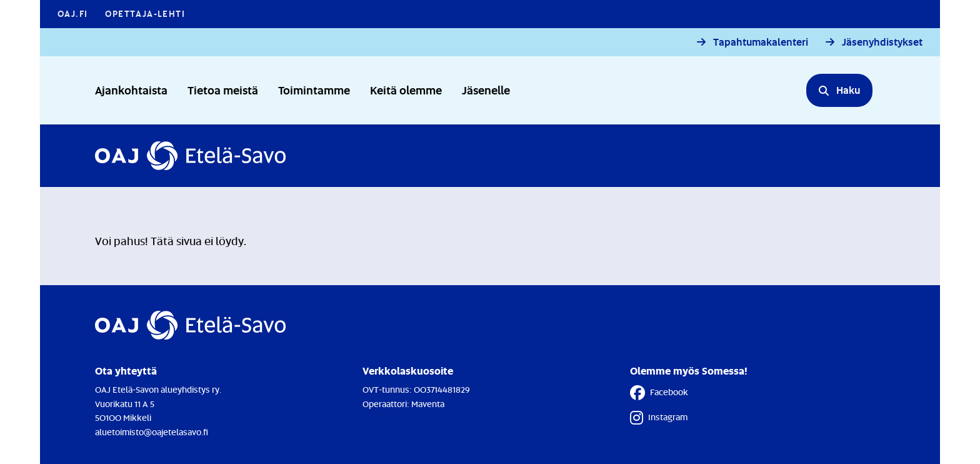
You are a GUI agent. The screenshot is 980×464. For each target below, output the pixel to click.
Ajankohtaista (131, 90)
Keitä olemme (406, 90)
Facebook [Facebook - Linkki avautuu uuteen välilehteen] (659, 393)
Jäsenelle (486, 90)
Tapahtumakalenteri (761, 42)
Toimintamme (314, 90)
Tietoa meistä (223, 90)
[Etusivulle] (190, 156)
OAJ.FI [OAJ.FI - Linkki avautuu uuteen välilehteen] (72, 13)
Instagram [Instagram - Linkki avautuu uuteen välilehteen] (659, 418)
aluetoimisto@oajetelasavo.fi (152, 432)
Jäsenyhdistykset (882, 42)
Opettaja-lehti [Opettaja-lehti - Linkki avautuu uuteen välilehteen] (145, 13)
